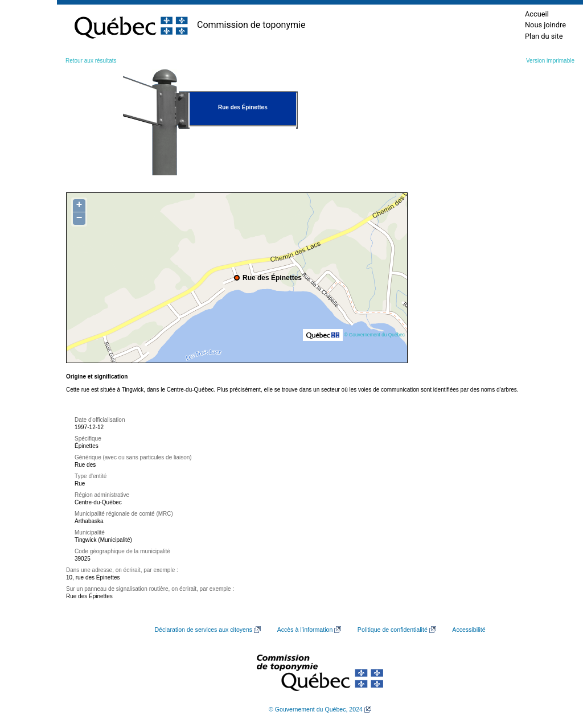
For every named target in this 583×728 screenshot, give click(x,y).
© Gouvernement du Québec (374, 335)
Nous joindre (545, 25)
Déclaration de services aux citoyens (203, 630)
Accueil (537, 14)
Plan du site (544, 36)
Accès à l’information (305, 630)
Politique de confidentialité (393, 630)
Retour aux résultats (91, 61)
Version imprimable (550, 61)
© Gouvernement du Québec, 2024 (316, 709)
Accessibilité (469, 630)
